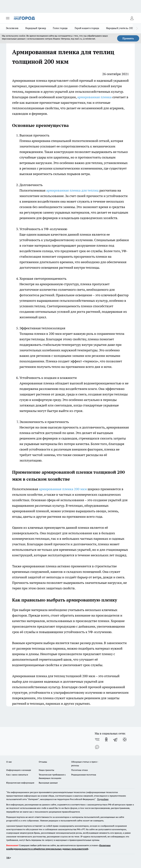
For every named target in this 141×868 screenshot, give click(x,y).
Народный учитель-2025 (120, 28)
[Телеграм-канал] (115, 739)
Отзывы (43, 762)
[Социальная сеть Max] (97, 747)
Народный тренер (36, 28)
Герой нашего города (87, 28)
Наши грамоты (46, 770)
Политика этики (79, 770)
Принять (128, 38)
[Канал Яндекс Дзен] (125, 739)
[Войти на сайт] (132, 18)
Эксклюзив (12, 28)
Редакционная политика (84, 775)
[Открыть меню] (8, 18)
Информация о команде (19, 770)
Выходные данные (48, 783)
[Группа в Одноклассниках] (106, 739)
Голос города (60, 28)
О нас (9, 762)
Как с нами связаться (17, 775)
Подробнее (103, 799)
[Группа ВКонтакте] (97, 739)
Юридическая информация (20, 783)
